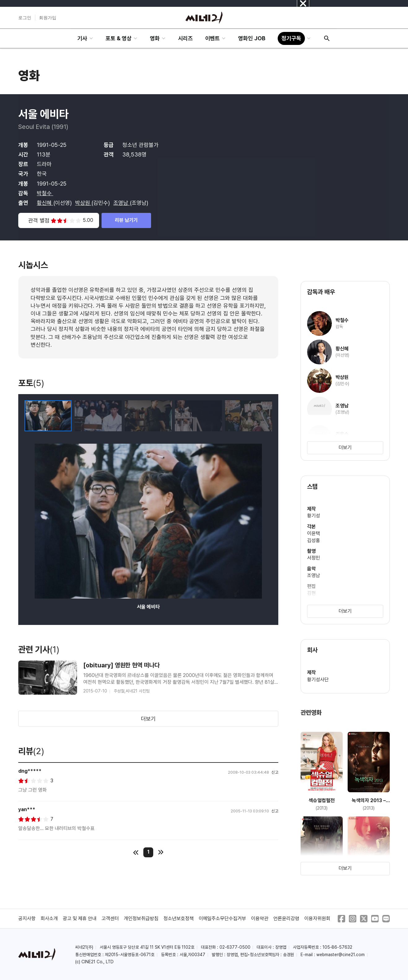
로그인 (25, 18)
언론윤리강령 (286, 918)
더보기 (148, 719)
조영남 (122, 203)
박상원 (83, 203)
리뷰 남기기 (126, 220)
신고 (275, 772)
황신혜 (45, 203)
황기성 (314, 516)
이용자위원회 (317, 918)
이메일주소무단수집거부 (223, 918)
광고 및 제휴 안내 (80, 918)
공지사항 (27, 918)
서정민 (314, 558)
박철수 (45, 193)
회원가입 (48, 18)
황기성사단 (318, 680)
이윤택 (314, 533)
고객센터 (110, 918)
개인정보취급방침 (141, 918)
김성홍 (314, 541)
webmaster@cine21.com (341, 955)
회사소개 (49, 918)
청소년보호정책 (179, 918)
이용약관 (260, 918)
